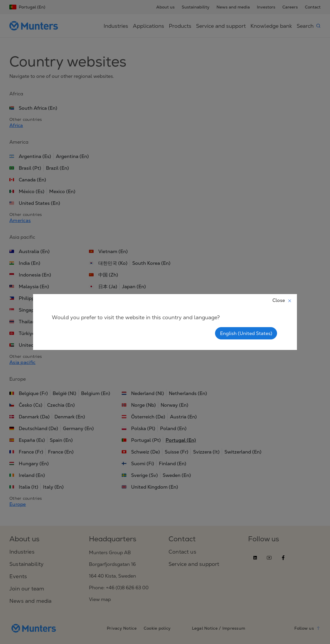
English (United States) (246, 333)
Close (282, 300)
